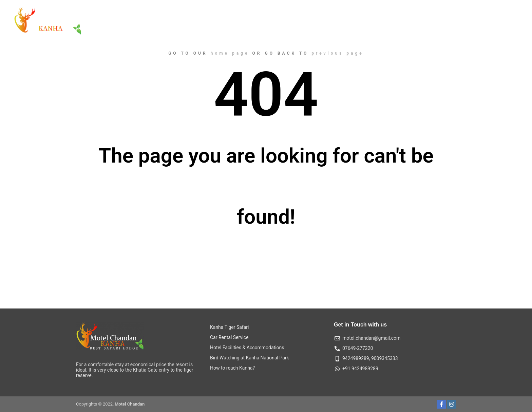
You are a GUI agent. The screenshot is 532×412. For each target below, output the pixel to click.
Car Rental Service (229, 337)
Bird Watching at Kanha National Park (250, 358)
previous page (338, 53)
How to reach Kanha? (232, 368)
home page (230, 53)
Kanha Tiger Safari (229, 327)
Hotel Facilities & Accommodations (247, 348)
